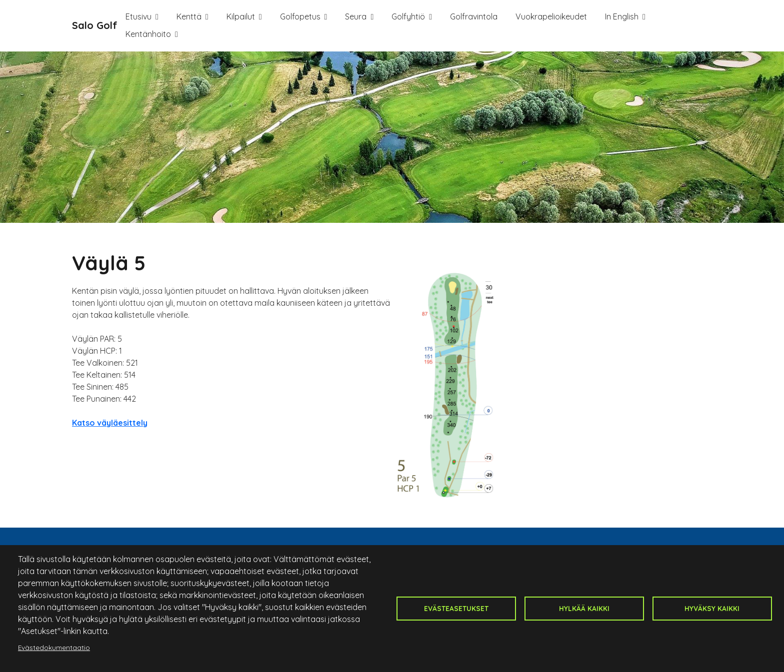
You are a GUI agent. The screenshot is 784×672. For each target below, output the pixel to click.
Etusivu (138, 16)
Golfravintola (474, 16)
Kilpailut (241, 16)
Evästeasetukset (456, 608)
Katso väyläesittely (110, 423)
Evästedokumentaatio (54, 647)
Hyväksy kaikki (712, 608)
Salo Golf (95, 25)
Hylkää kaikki (584, 608)
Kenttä (189, 16)
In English (622, 16)
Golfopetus (300, 16)
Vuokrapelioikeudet (551, 16)
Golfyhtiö (408, 16)
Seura (356, 16)
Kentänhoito (148, 34)
